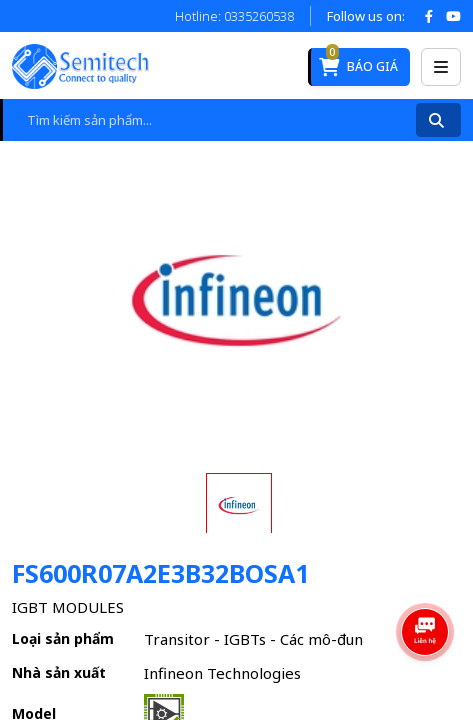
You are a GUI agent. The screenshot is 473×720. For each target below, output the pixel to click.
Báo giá (358, 62)
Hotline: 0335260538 (234, 16)
